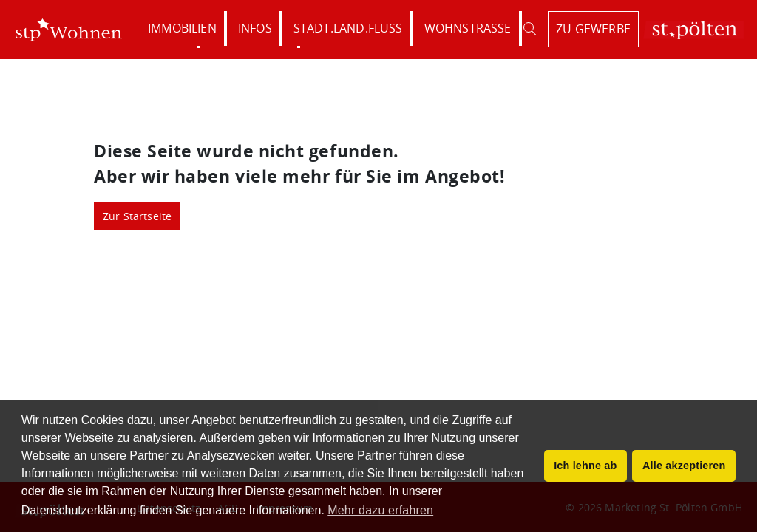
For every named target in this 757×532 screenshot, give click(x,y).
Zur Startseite (138, 216)
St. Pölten (693, 30)
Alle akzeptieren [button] (684, 465)
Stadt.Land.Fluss (348, 28)
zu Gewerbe (593, 29)
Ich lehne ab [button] (585, 465)
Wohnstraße (468, 28)
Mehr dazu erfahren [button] (380, 510)
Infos (255, 28)
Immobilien (182, 28)
